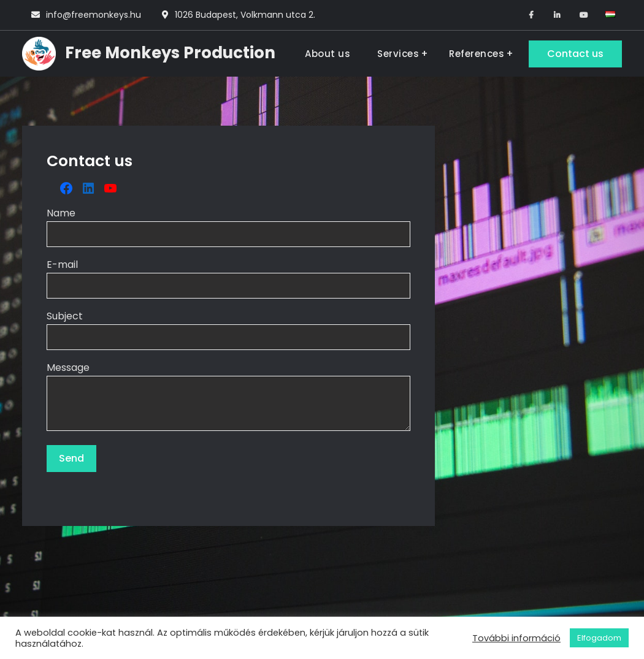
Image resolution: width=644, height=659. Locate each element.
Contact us (575, 54)
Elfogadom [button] (599, 638)
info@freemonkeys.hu (94, 15)
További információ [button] (516, 638)
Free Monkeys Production (170, 53)
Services (398, 54)
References (477, 54)
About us (328, 54)
